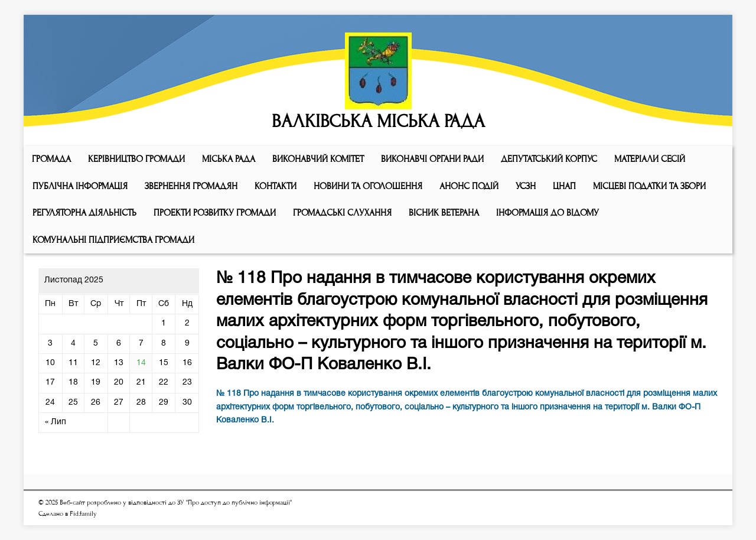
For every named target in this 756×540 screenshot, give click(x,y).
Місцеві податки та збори (649, 186)
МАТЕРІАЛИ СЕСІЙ (650, 159)
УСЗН (526, 186)
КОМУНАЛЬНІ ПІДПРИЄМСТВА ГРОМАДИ (113, 240)
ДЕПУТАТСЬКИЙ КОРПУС (549, 159)
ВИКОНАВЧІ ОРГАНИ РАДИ (432, 159)
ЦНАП (564, 186)
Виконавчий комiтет (318, 159)
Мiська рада (229, 159)
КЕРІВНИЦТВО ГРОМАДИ (136, 159)
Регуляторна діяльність (84, 213)
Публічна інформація (80, 186)
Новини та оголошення (368, 186)
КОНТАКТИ (276, 186)
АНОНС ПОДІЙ (469, 186)
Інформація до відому (548, 213)
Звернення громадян (191, 186)
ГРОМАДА (51, 159)
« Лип (56, 422)
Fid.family (83, 514)
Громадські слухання (342, 213)
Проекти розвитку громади (215, 213)
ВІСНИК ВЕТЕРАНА (444, 213)
